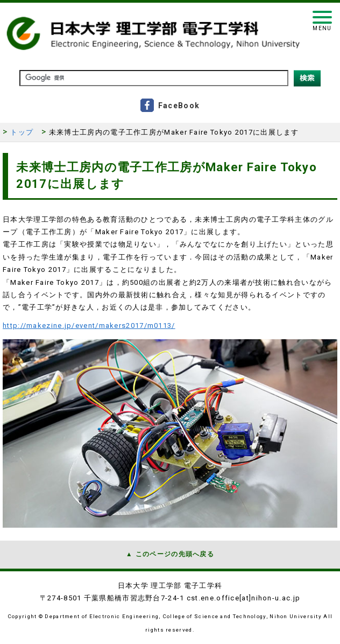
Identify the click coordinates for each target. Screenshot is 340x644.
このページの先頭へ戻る (175, 554)
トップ (22, 132)
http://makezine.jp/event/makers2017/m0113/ (89, 325)
